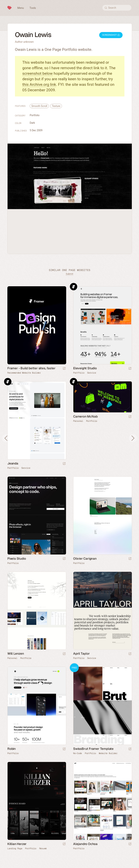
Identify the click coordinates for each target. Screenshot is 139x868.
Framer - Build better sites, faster (31, 368)
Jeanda (13, 463)
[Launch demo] (130, 749)
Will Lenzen (16, 654)
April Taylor (81, 654)
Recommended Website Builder (24, 373)
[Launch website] (130, 369)
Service (92, 373)
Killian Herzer (17, 844)
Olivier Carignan (85, 559)
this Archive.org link (39, 84)
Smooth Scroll (39, 106)
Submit (69, 274)
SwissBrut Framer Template (93, 749)
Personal (78, 421)
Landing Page (15, 848)
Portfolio (35, 115)
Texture (56, 106)
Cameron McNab (85, 416)
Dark (32, 123)
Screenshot (111, 35)
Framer (74, 287)
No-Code (78, 753)
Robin (12, 749)
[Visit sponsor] (64, 369)
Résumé (43, 848)
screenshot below (38, 73)
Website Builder (108, 753)
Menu (21, 8)
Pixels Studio (17, 559)
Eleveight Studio (85, 368)
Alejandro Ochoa (85, 844)
